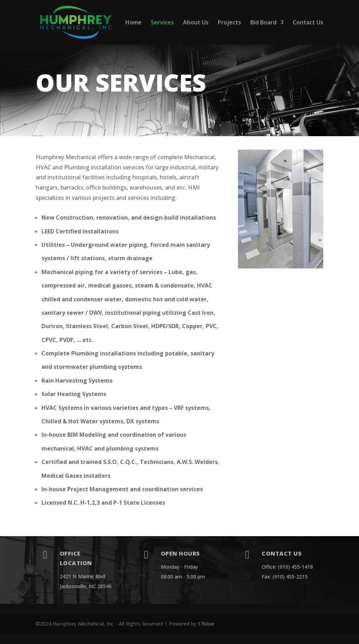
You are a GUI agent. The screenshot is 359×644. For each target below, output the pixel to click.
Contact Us (308, 23)
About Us (196, 23)
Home (133, 23)
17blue (206, 624)
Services (162, 23)
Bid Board (263, 23)
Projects (229, 23)
